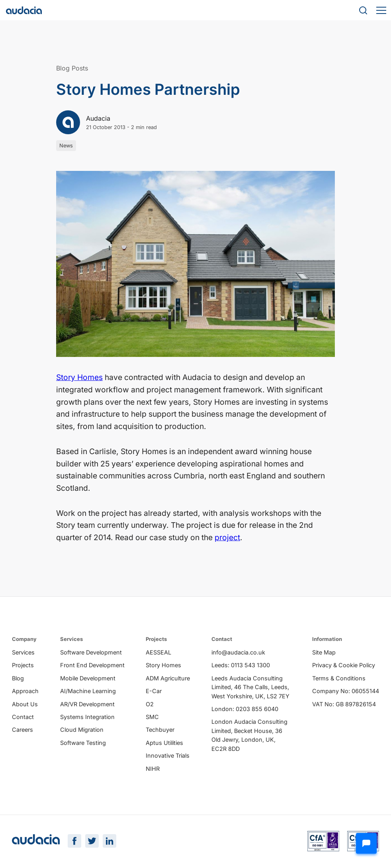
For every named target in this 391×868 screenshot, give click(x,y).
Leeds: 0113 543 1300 (241, 665)
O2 (150, 704)
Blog (18, 679)
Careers (22, 730)
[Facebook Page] (74, 842)
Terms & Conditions (339, 679)
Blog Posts (72, 68)
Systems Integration (87, 717)
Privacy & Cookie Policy (344, 665)
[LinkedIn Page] (109, 842)
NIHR (153, 769)
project (227, 537)
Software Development (91, 653)
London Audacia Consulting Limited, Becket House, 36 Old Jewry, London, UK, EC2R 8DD (249, 735)
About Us (25, 704)
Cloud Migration (82, 730)
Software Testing (83, 743)
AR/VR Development (87, 704)
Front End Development (92, 665)
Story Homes (79, 377)
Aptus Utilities (164, 743)
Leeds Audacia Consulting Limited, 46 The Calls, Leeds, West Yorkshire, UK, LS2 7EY (250, 688)
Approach (25, 691)
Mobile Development (88, 679)
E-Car (154, 691)
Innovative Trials (168, 756)
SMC (152, 717)
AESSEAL (158, 653)
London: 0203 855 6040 (245, 709)
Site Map (324, 653)
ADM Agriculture (168, 679)
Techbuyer (160, 730)
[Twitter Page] (92, 842)
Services (23, 653)
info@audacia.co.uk (238, 653)
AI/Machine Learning (88, 691)
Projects (23, 665)
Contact (23, 717)
